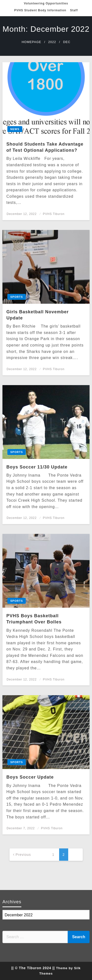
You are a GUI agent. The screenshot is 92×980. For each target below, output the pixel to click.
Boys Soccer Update (30, 777)
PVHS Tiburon (54, 214)
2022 (52, 42)
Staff (74, 10)
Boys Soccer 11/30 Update (37, 467)
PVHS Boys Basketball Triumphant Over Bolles (34, 619)
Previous (23, 855)
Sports (17, 297)
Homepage (31, 42)
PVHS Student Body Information (40, 10)
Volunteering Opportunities (46, 3)
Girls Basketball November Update (38, 315)
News (15, 129)
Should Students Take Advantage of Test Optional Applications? (45, 147)
